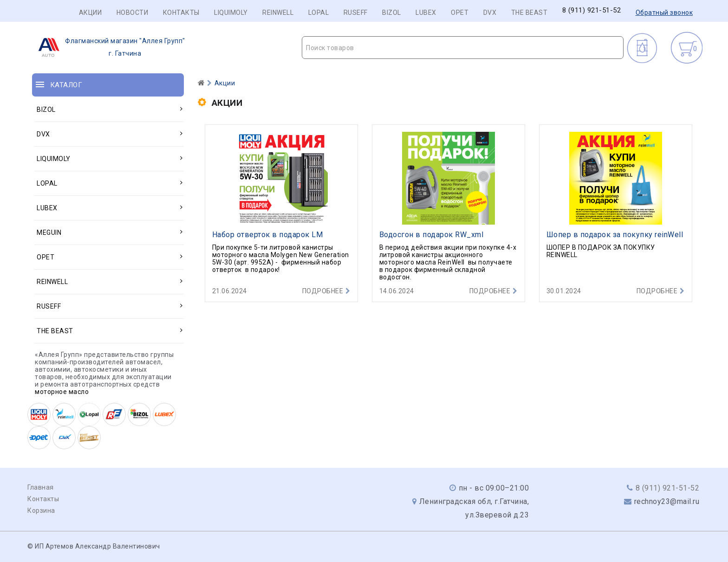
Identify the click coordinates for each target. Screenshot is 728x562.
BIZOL (392, 13)
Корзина (41, 510)
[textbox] (463, 48)
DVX (490, 13)
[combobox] (463, 48)
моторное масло (62, 392)
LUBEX (426, 13)
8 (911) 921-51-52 (592, 10)
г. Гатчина (109, 47)
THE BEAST (530, 13)
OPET (460, 13)
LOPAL (319, 13)
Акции (91, 13)
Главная (41, 487)
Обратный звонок (664, 13)
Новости (133, 13)
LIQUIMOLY (231, 13)
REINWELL (278, 13)
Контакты (181, 13)
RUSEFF (356, 13)
